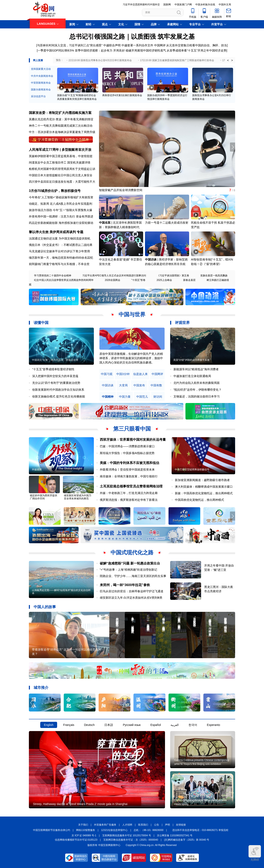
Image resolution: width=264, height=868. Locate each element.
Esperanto (213, 725)
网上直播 (38, 60)
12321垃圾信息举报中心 (114, 830)
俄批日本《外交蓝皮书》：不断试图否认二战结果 (61, 245)
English (49, 725)
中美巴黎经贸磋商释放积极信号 (192, 470)
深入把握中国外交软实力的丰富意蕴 (55, 376)
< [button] (228, 60)
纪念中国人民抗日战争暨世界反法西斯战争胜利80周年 (64, 280)
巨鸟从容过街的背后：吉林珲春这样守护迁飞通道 (132, 591)
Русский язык (132, 725)
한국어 (193, 725)
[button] (233, 147)
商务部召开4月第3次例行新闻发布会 (122, 95)
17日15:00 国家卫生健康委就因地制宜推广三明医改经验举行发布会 (177, 60)
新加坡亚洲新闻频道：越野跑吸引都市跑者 (202, 480)
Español (156, 725)
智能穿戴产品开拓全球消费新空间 (121, 190)
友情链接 (181, 825)
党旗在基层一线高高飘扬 (214, 276)
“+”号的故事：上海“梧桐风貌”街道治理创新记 (129, 570)
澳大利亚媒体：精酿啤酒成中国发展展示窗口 (204, 487)
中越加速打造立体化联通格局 (192, 376)
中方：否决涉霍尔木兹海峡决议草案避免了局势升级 (62, 132)
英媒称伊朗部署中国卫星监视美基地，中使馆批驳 (61, 156)
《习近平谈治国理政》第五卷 (173, 276)
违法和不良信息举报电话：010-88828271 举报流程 (200, 830)
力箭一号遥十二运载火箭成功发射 (167, 223)
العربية (175, 725)
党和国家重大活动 (41, 69)
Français (69, 725)
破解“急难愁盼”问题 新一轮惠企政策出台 (130, 563)
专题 (80, 232)
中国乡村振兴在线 (205, 5)
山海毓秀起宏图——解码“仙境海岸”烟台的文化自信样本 (61, 592)
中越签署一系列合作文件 (137, 45)
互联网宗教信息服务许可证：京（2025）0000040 (131, 840)
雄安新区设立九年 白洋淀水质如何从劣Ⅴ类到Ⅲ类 (131, 598)
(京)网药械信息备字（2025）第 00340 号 (187, 840)
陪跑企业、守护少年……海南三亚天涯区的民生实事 (133, 576)
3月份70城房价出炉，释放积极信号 (55, 191)
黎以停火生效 (39, 232)
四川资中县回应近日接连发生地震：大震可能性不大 (62, 182)
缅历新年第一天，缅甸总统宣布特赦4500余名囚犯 (61, 258)
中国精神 (108, 397)
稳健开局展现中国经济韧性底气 (146, 50)
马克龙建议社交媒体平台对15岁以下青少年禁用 (59, 251)
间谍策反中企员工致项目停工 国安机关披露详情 (60, 162)
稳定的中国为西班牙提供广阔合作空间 (44, 497)
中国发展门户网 (183, 5)
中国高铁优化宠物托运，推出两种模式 (199, 500)
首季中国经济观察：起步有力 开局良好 (100, 50)
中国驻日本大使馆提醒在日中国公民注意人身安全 (61, 175)
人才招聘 (127, 825)
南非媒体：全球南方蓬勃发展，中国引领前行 (129, 476)
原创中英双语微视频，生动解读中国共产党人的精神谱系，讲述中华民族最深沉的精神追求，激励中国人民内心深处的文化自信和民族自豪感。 (131, 358)
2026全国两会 (113, 280)
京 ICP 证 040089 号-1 (84, 835)
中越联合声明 (112, 45)
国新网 (167, 5)
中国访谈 (151, 259)
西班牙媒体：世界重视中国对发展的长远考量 (133, 440)
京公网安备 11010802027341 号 (175, 835)
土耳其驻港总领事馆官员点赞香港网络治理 (131, 486)
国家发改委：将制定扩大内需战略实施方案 (60, 113)
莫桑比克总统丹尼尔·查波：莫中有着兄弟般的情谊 (61, 119)
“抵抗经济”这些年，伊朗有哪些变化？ (197, 390)
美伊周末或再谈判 (63, 232)
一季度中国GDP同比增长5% (56, 50)
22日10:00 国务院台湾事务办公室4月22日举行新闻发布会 (100, 60)
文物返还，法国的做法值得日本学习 (197, 396)
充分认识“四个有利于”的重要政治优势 (56, 383)
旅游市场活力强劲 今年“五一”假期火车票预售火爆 (61, 210)
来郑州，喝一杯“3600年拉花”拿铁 (125, 585)
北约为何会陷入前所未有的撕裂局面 (197, 383)
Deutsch (89, 725)
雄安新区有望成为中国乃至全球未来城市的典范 (78, 497)
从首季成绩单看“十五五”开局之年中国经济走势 (196, 50)
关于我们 (83, 825)
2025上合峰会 (164, 280)
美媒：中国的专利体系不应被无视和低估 (130, 463)
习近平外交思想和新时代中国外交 (141, 5)
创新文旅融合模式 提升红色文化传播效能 (59, 396)
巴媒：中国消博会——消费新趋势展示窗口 (127, 446)
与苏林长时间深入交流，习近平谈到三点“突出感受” (70, 45)
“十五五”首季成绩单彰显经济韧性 (53, 369)
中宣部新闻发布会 (41, 83)
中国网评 (160, 45)
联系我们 (143, 825)
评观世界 (182, 323)
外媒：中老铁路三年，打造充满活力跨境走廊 (129, 493)
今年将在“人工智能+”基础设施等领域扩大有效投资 (61, 197)
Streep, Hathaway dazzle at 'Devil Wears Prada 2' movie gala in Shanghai (80, 804)
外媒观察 (37, 470)
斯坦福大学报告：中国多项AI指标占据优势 (127, 453)
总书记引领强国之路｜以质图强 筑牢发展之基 (132, 37)
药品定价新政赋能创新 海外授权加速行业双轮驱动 (61, 223)
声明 (167, 825)
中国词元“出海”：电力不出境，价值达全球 (55, 360)
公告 (157, 825)
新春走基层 (189, 280)
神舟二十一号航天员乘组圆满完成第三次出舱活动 (61, 126)
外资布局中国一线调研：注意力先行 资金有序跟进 (61, 216)
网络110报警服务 (86, 830)
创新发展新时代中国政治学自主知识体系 (58, 390)
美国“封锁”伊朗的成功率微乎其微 (191, 360)
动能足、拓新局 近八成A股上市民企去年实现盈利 (61, 204)
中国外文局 (225, 5)
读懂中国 (41, 323)
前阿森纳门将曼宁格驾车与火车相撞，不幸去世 (59, 264)
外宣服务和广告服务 (105, 825)
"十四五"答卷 (138, 280)
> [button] (232, 60)
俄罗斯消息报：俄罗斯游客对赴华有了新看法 (129, 500)
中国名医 (105, 223)
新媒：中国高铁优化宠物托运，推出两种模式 (204, 493)
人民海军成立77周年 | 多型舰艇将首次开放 (60, 150)
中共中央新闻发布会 (42, 76)
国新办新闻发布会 (41, 90)
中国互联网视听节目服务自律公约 (52, 830)
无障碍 (255, 853)
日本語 (109, 725)
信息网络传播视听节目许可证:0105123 (76, 840)
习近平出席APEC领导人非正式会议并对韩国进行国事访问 (114, 276)
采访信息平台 (38, 96)
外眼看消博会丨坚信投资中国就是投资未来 (127, 470)
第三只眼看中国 (132, 429)
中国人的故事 (45, 607)
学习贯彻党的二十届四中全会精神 (53, 276)
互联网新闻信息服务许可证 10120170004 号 (127, 835)
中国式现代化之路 (132, 553)
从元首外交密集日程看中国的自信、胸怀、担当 (197, 45)
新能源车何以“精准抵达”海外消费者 (196, 369)
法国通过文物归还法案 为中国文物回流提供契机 (60, 238)
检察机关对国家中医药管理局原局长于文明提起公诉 (62, 169)
